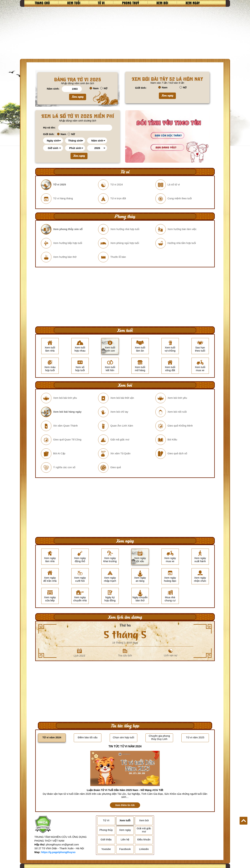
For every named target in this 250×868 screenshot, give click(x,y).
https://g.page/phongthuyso (58, 852)
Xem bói (162, 3)
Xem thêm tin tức (125, 805)
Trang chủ (42, 3)
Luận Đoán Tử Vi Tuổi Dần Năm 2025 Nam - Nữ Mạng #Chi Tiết (125, 790)
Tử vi (101, 3)
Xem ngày (193, 3)
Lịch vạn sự (171, 653)
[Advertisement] (125, 33)
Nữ (104, 88)
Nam (94, 88)
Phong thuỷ (131, 3)
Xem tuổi (74, 3)
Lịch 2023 (79, 653)
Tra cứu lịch (125, 653)
